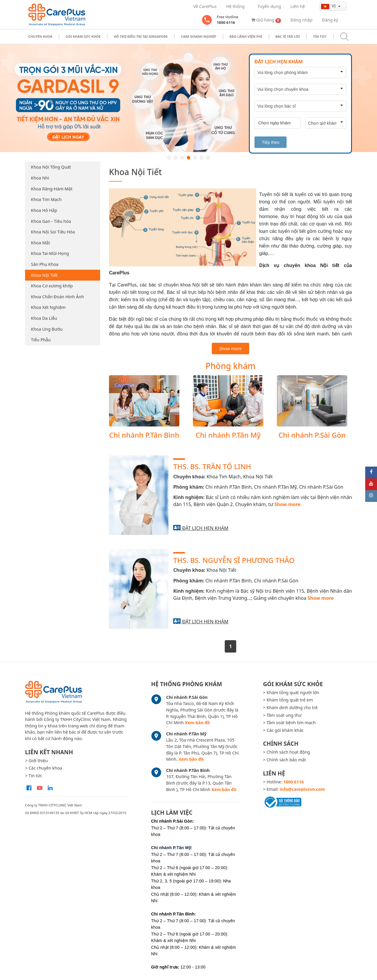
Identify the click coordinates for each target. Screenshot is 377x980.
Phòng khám (231, 366)
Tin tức (320, 36)
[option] (188, 98)
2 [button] (176, 158)
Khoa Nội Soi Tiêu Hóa (53, 232)
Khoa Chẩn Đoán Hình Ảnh (57, 297)
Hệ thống (235, 6)
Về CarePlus (205, 6)
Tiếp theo (271, 142)
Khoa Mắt (40, 243)
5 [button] (195, 158)
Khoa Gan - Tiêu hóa (51, 221)
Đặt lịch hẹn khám (205, 528)
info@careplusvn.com (302, 789)
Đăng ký (330, 20)
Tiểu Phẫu (41, 340)
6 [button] (201, 158)
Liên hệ (298, 6)
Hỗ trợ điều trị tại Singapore (141, 36)
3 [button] (182, 158)
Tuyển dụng (269, 6)
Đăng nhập (301, 20)
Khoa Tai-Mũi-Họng (50, 253)
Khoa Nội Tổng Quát (51, 167)
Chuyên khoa (40, 36)
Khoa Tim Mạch (46, 199)
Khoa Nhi (40, 178)
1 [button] (169, 158)
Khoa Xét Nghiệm (48, 307)
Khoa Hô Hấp (44, 210)
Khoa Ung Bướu (47, 329)
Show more (230, 349)
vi (329, 6)
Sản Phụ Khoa (45, 264)
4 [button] (188, 158)
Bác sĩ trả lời (288, 36)
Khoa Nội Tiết (44, 275)
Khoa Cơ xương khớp (52, 286)
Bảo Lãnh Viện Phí (246, 36)
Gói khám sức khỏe (83, 36)
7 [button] (208, 158)
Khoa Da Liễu (44, 318)
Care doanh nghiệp (199, 36)
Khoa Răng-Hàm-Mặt (52, 189)
